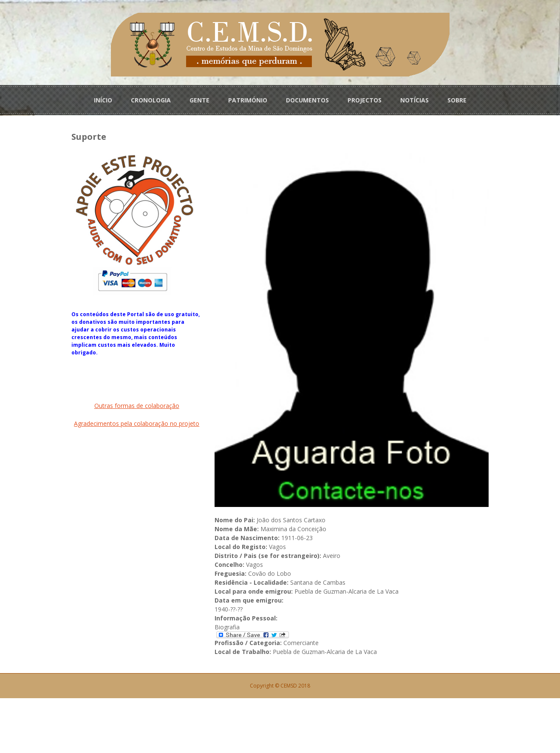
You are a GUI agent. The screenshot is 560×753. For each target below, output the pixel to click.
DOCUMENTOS (307, 98)
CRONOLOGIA (151, 98)
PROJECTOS (365, 98)
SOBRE (457, 98)
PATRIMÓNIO (248, 98)
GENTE (199, 98)
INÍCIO (103, 98)
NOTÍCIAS (414, 98)
